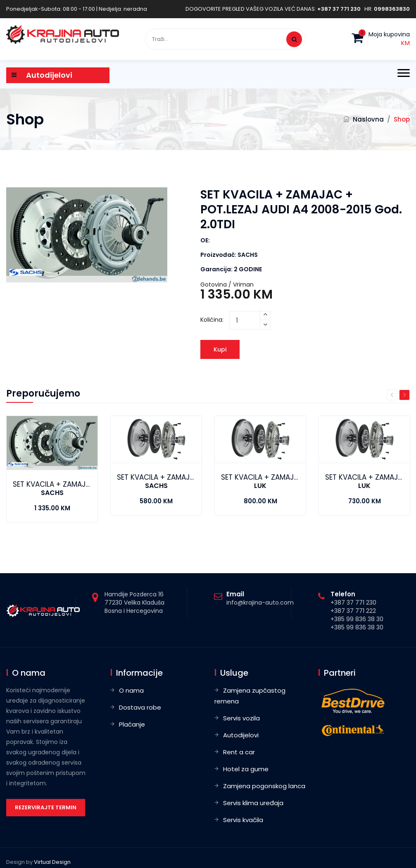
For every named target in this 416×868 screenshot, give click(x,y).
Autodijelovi (241, 735)
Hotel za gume (246, 769)
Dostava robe (140, 707)
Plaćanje (132, 724)
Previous (392, 395)
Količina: (212, 320)
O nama (131, 690)
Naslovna (368, 119)
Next (404, 395)
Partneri (340, 673)
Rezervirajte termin (46, 807)
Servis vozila (241, 718)
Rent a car (239, 752)
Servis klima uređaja (253, 803)
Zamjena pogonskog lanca (264, 786)
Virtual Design (52, 862)
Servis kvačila (243, 820)
